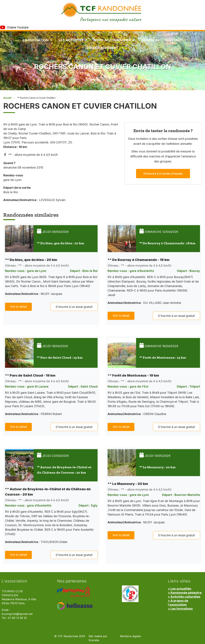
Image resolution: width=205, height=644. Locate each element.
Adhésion (150, 40)
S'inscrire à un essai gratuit (74, 307)
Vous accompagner (114, 40)
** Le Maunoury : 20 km (157, 467)
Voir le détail (18, 307)
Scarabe (94, 640)
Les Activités (73, 40)
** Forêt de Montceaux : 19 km (163, 357)
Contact (174, 40)
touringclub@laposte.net (17, 614)
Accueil (7, 98)
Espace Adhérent (102, 48)
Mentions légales (130, 636)
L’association (37, 40)
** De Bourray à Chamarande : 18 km (167, 243)
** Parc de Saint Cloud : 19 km (60, 357)
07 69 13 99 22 (17, 618)
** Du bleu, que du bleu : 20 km (61, 243)
